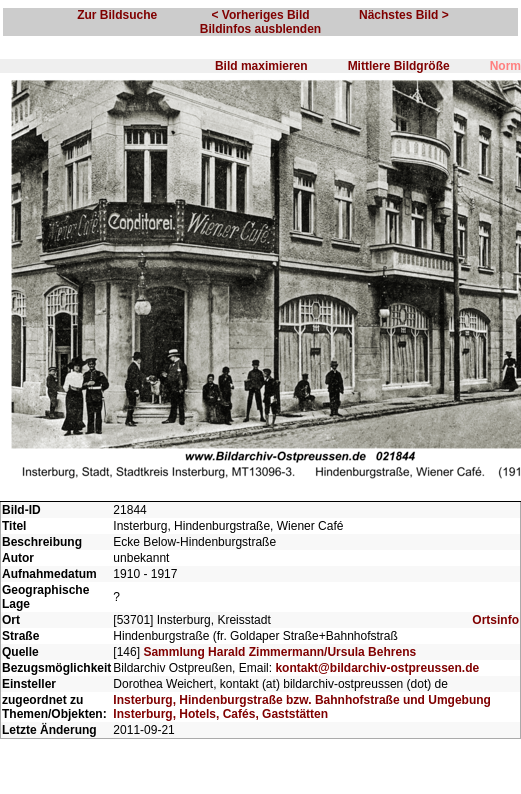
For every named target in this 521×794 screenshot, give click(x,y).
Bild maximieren (261, 66)
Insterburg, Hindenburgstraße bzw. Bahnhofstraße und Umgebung (302, 700)
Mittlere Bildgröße (399, 66)
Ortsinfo (495, 620)
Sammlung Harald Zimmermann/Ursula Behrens (279, 652)
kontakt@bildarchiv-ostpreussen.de (377, 668)
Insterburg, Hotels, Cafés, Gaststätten (220, 714)
